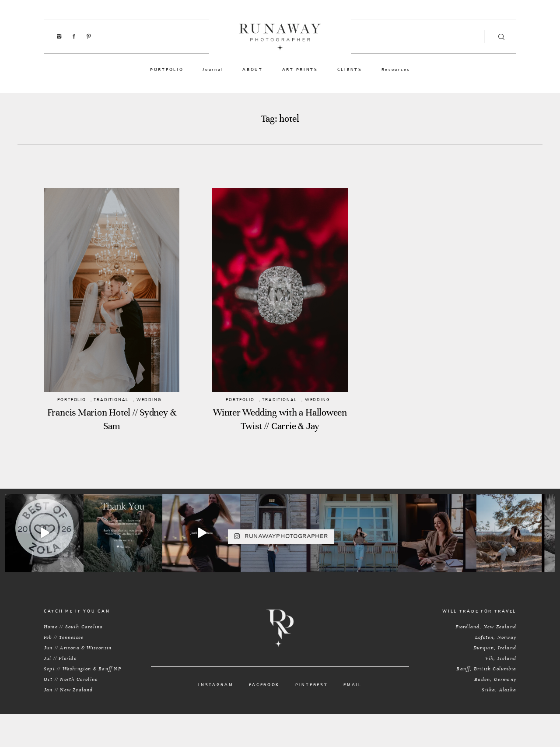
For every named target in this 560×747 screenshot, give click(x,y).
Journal (213, 70)
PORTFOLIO (167, 70)
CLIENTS (350, 70)
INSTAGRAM (216, 685)
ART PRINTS (300, 70)
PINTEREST (311, 685)
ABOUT (253, 70)
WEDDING (149, 400)
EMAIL (353, 685)
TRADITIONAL (111, 400)
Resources (396, 70)
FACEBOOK (264, 685)
